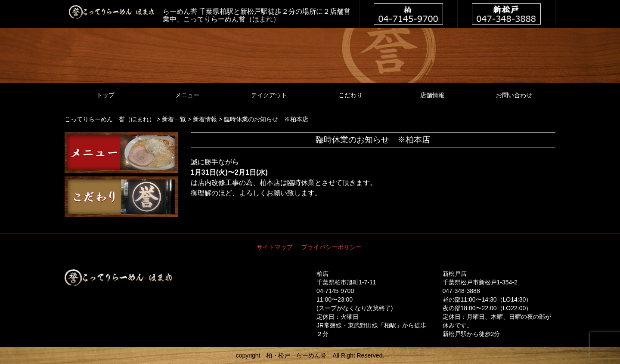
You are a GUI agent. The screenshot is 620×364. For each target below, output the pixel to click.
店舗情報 (432, 95)
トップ (105, 95)
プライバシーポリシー (332, 247)
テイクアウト (269, 95)
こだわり (350, 95)
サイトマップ (275, 247)
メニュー (187, 95)
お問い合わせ (514, 95)
